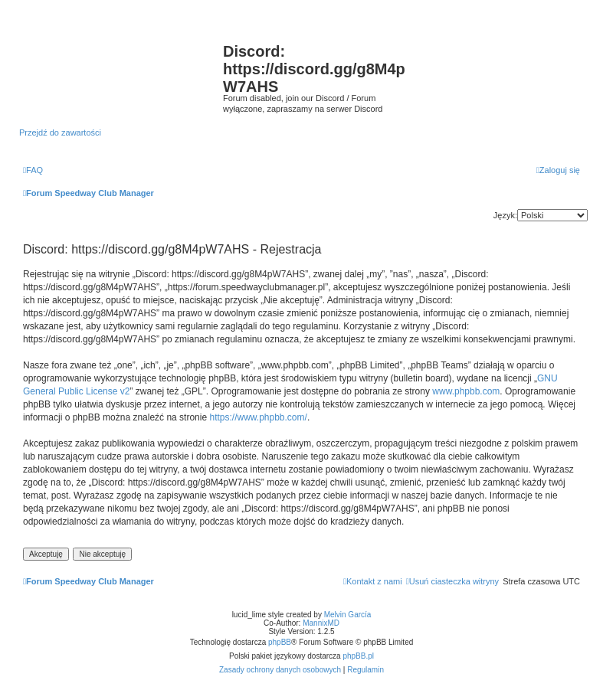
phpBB (280, 642)
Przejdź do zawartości (60, 132)
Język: (505, 215)
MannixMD (321, 623)
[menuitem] (33, 170)
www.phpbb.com (466, 391)
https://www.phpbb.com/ (258, 417)
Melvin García (348, 615)
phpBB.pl (358, 656)
